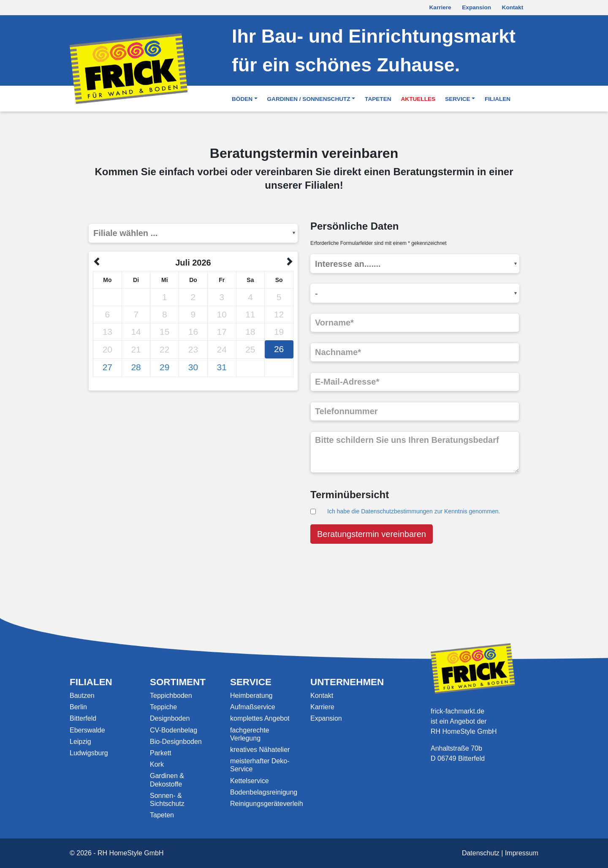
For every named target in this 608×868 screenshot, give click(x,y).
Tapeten (378, 99)
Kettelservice (250, 781)
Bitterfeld (83, 718)
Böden (242, 99)
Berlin (78, 707)
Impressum (522, 853)
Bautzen (82, 696)
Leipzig (80, 742)
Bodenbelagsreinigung (264, 792)
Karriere (440, 7)
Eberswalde (87, 730)
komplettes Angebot (260, 718)
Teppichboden (171, 696)
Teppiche (163, 707)
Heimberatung (251, 696)
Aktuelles (418, 99)
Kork (157, 764)
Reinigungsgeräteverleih (267, 804)
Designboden (170, 718)
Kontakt (513, 7)
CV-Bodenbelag (174, 730)
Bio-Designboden (176, 742)
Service (457, 99)
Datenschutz (481, 853)
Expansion (476, 7)
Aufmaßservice (253, 707)
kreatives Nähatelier (260, 750)
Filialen (498, 99)
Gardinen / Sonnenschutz (309, 99)
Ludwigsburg (89, 753)
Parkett (161, 753)
